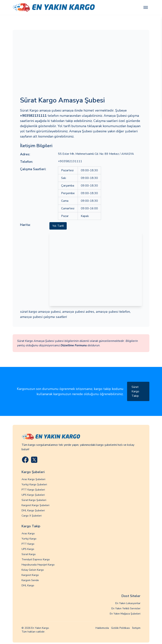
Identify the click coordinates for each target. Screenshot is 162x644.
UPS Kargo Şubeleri (33, 495)
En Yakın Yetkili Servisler (126, 608)
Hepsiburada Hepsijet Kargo (38, 565)
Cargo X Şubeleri (32, 516)
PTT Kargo (28, 544)
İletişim (136, 628)
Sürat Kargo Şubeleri (34, 500)
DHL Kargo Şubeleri (33, 510)
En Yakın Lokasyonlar (128, 603)
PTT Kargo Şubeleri (33, 490)
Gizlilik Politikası (120, 628)
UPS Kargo (28, 549)
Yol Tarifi (58, 226)
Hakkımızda (102, 628)
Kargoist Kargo (30, 575)
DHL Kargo (28, 585)
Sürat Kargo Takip (135, 391)
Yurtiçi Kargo (29, 539)
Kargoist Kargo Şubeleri (35, 505)
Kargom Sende (30, 580)
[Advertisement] (81, 65)
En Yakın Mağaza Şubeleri (125, 614)
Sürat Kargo (29, 554)
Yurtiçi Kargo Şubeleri (34, 484)
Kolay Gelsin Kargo (33, 570)
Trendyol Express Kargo (36, 559)
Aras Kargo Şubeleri (33, 479)
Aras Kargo (28, 533)
